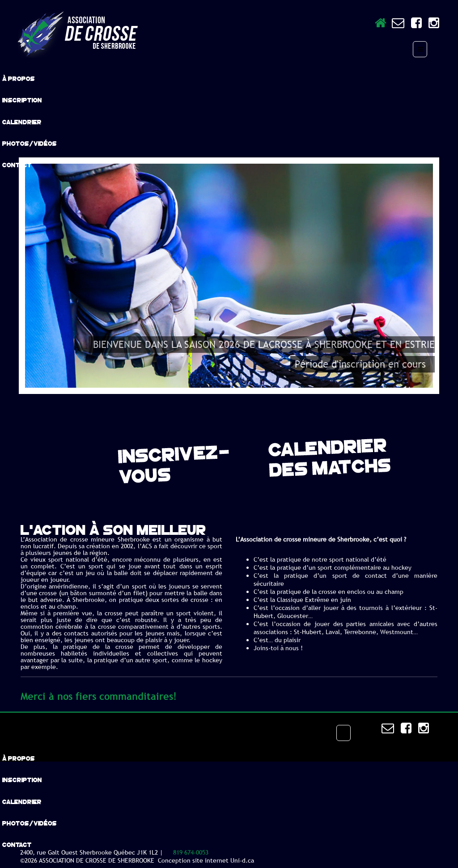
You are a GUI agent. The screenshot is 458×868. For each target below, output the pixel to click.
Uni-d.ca (242, 860)
